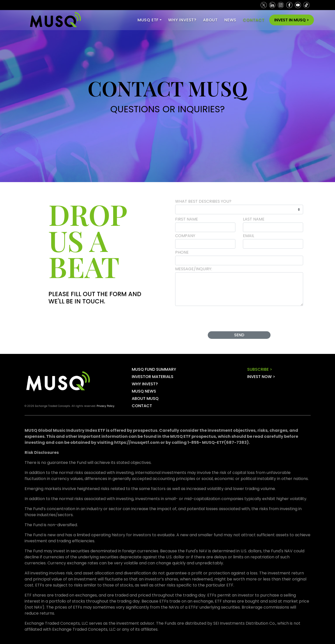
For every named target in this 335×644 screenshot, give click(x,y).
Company (185, 236)
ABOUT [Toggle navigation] (210, 20)
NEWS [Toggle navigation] (230, 20)
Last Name (254, 219)
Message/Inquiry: (194, 269)
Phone (182, 252)
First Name (187, 219)
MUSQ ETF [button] (148, 20)
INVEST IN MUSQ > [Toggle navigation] (292, 20)
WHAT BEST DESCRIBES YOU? (203, 201)
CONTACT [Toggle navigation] (254, 20)
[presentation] (239, 318)
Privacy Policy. (106, 406)
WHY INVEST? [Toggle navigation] (182, 20)
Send (239, 335)
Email (249, 236)
